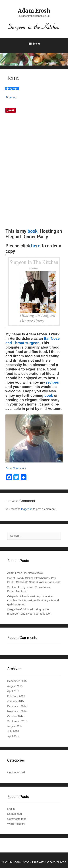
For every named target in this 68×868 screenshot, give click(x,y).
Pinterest (11, 97)
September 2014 (17, 721)
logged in (27, 509)
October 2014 (16, 716)
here (36, 246)
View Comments (16, 468)
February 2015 (16, 696)
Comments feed (17, 819)
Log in (11, 809)
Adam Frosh (34, 11)
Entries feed (15, 814)
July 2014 (13, 731)
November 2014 (17, 711)
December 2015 (17, 681)
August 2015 (15, 686)
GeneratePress (56, 862)
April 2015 (13, 691)
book (33, 231)
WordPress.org (16, 824)
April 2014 (13, 736)
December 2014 (17, 706)
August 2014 (15, 726)
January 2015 (16, 701)
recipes (52, 382)
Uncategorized (16, 772)
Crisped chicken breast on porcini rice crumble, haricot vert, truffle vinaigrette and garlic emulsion (33, 600)
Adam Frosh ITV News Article (25, 573)
